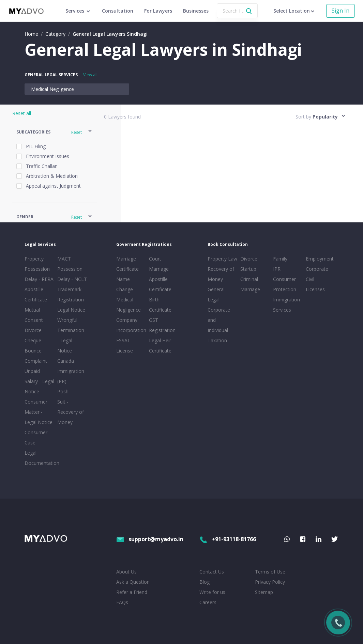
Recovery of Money (221, 274)
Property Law (222, 259)
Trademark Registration (71, 294)
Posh (63, 391)
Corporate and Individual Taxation (219, 325)
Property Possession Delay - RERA (39, 269)
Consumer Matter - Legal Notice (39, 412)
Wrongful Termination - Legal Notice (71, 335)
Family (280, 259)
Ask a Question (133, 582)
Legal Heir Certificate (160, 345)
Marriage (250, 289)
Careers (208, 602)
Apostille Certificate (36, 294)
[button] (55, 132)
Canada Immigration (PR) (71, 371)
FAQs (122, 602)
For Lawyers (158, 11)
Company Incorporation (131, 325)
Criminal (249, 279)
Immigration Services (286, 305)
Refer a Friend (132, 592)
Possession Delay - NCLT (72, 274)
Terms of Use (270, 572)
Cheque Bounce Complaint (36, 351)
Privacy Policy (270, 582)
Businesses (196, 11)
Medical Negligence (52, 89)
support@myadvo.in (150, 539)
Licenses (315, 289)
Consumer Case (36, 437)
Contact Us (212, 572)
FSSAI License (125, 345)
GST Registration (162, 325)
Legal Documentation (40, 458)
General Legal (216, 294)
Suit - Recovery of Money (71, 412)
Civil (310, 279)
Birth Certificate (160, 305)
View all (90, 75)
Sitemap (264, 592)
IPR (277, 269)
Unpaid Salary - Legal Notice (39, 381)
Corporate (317, 269)
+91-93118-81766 (228, 539)
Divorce (249, 259)
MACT (64, 259)
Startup (248, 269)
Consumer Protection (285, 284)
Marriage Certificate (127, 264)
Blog (205, 582)
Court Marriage (159, 264)
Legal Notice (71, 310)
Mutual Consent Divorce (34, 320)
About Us (126, 572)
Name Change (125, 284)
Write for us (212, 592)
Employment (320, 259)
